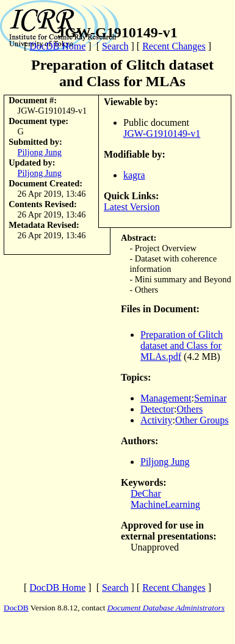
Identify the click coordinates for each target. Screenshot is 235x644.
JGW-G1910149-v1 (162, 134)
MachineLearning (165, 504)
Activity (156, 420)
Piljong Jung (40, 152)
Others (190, 409)
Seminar (210, 398)
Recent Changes (174, 46)
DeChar (146, 493)
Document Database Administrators (166, 608)
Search (115, 46)
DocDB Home (57, 46)
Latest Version (132, 207)
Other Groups (202, 420)
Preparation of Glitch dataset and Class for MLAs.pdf (182, 346)
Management (166, 398)
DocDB (16, 608)
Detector (157, 409)
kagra (134, 175)
